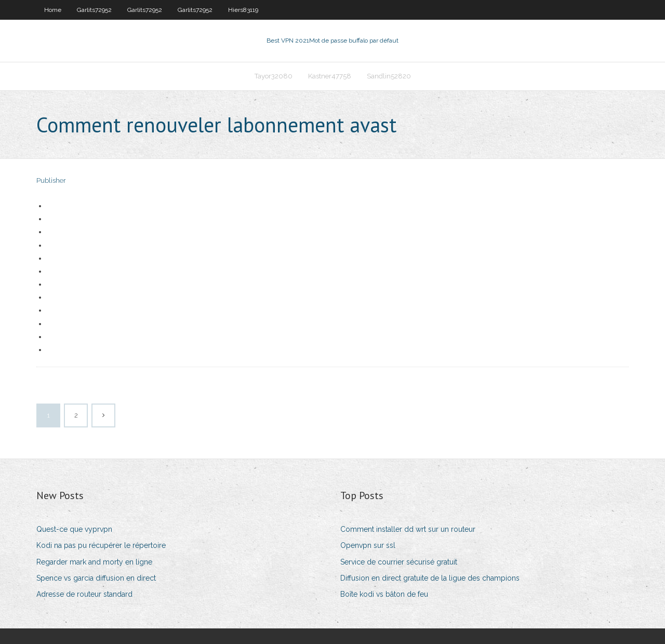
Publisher (51, 180)
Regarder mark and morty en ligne (94, 562)
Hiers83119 (243, 10)
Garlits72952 (94, 10)
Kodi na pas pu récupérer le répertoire (101, 545)
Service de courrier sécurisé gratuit (399, 562)
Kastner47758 (330, 76)
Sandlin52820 (389, 76)
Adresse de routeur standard (84, 594)
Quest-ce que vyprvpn (74, 529)
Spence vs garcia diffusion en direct (96, 578)
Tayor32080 (274, 76)
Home (53, 10)
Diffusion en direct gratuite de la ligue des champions (430, 578)
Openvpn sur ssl (368, 545)
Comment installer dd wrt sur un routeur (408, 529)
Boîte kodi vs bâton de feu (384, 594)
